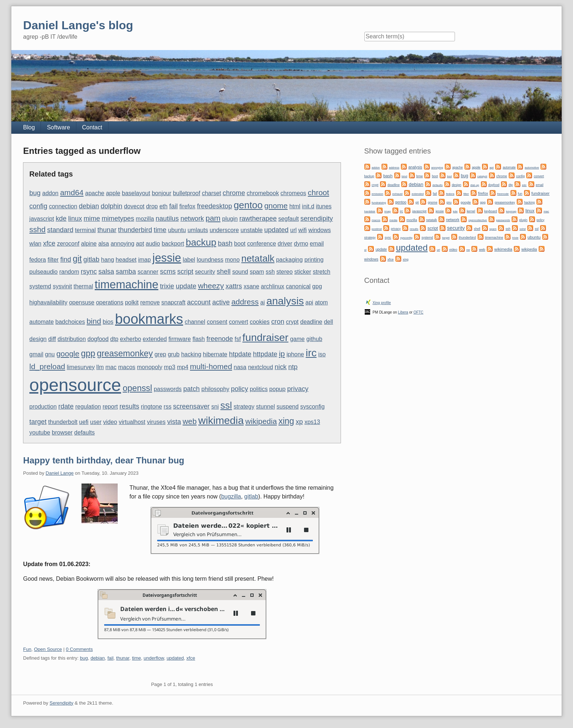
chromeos (293, 193)
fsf (238, 339)
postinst (377, 229)
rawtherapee (258, 218)
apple (113, 193)
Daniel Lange (60, 473)
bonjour (161, 193)
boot (240, 244)
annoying (123, 244)
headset (126, 260)
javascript (42, 219)
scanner (148, 272)
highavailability (48, 302)
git (77, 259)
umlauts (198, 230)
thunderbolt (63, 422)
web (190, 421)
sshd (37, 229)
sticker (303, 272)
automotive (532, 168)
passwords (168, 389)
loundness (210, 260)
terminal (85, 230)
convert (239, 322)
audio (153, 244)
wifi (302, 230)
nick (281, 367)
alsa (104, 244)
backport (173, 244)
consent (217, 322)
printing (314, 260)
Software (58, 127)
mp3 (170, 367)
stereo (284, 272)
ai (262, 302)
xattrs (234, 286)
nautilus (167, 218)
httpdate (265, 354)
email (317, 244)
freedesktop (215, 206)
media (394, 220)
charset (211, 193)
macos (127, 367)
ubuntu (177, 230)
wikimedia (221, 420)
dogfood (98, 339)
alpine (89, 244)
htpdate (240, 354)
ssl (226, 405)
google (68, 354)
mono (232, 260)
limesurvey (81, 367)
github (314, 339)
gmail (36, 354)
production (43, 407)
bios (108, 322)
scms (168, 271)
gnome (276, 206)
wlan (35, 244)
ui (365, 250)
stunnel (266, 407)
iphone (295, 354)
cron (278, 321)
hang (108, 260)
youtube (40, 433)
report (110, 407)
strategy (244, 407)
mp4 (183, 367)
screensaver (191, 406)
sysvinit (62, 286)
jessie (167, 258)
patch (192, 389)
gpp (88, 353)
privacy (298, 389)
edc (524, 185)
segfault (289, 219)
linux (75, 218)
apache (95, 193)
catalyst (482, 176)
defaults (84, 433)
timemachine (126, 285)
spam (257, 272)
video (110, 422)
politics (259, 389)
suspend (288, 407)
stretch (322, 272)
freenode (220, 339)
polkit (132, 302)
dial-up (475, 185)
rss (168, 407)
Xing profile (382, 303)
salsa (106, 271)
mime (92, 218)
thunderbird (135, 230)
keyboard (491, 211)
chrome (234, 193)
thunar (107, 230)
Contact (92, 127)
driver (285, 244)
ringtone (152, 407)
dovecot (134, 206)
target (38, 422)
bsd (449, 176)
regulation (88, 407)
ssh (270, 272)
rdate (66, 406)
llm (100, 367)
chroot (318, 192)
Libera (403, 312)
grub (174, 354)
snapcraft (174, 302)
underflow (154, 658)
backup (201, 242)
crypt (292, 322)
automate (41, 322)
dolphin (111, 206)
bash (225, 243)
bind (94, 321)
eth (163, 206)
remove (150, 302)
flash (199, 339)
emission (377, 194)
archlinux (273, 286)
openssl (138, 388)
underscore (224, 230)
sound (240, 272)
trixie (167, 286)
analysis (285, 301)
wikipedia (261, 421)
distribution (71, 339)
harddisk (370, 211)
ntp (293, 367)
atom (322, 302)
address (245, 302)
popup (278, 389)
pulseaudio (43, 272)
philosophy (215, 389)
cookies (259, 322)
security (205, 272)
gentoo (248, 205)
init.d (308, 206)
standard (60, 230)
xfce (49, 243)
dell (328, 322)
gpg (317, 286)
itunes (324, 206)
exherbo (130, 339)
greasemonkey (125, 353)
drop (152, 206)
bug (35, 193)
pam (213, 218)
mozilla (145, 219)
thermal (83, 286)
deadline (312, 322)
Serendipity (62, 703)
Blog (29, 127)
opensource (75, 385)
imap (145, 260)
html (295, 206)
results (129, 406)
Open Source (48, 649)
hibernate (215, 354)
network (192, 218)
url (293, 230)
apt (140, 244)
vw (468, 250)
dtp (114, 339)
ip (282, 354)
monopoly (150, 367)
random (69, 272)
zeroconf (68, 244)
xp (299, 422)
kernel (471, 211)
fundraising (379, 203)
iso (322, 354)
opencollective (478, 220)
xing (286, 421)
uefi (84, 422)
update (186, 286)
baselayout (136, 193)
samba (126, 271)
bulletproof (187, 193)
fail (174, 206)
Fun (27, 649)
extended (155, 339)
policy (240, 389)
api (309, 302)
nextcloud (261, 367)
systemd (40, 286)
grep (160, 354)
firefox (187, 206)
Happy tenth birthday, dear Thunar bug (104, 460)
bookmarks (149, 319)
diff (52, 339)
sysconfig (313, 407)
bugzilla (231, 496)
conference (261, 244)
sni (215, 407)
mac (111, 367)
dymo (301, 244)
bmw (420, 176)
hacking (191, 354)
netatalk (258, 258)
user (96, 422)
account (199, 302)
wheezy (211, 286)
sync (388, 238)
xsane (252, 286)
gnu (50, 354)
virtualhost (132, 422)
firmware (180, 339)
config (38, 206)
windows (320, 230)
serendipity (317, 218)
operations (110, 302)
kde (61, 218)
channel (195, 322)
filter (53, 260)
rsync (89, 271)
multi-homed (211, 366)
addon (51, 193)
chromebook (263, 193)
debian (89, 206)
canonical (298, 286)
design (38, 339)
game (297, 339)
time (160, 230)
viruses (156, 422)
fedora (37, 260)
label (189, 260)
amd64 (72, 192)
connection (63, 206)
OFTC (418, 312)
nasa (240, 367)
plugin (230, 219)
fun (520, 194)
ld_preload (47, 366)
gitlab (91, 259)
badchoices (70, 322)
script (185, 271)
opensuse (82, 302)
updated (276, 230)
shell (224, 271)
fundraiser (265, 337)
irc (311, 353)
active (221, 302)
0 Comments (79, 649)
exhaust (398, 194)
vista (174, 422)
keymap (511, 211)
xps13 (312, 422)
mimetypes (118, 218)
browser (62, 433)
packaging (289, 260)
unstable (252, 230)
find (66, 259)
